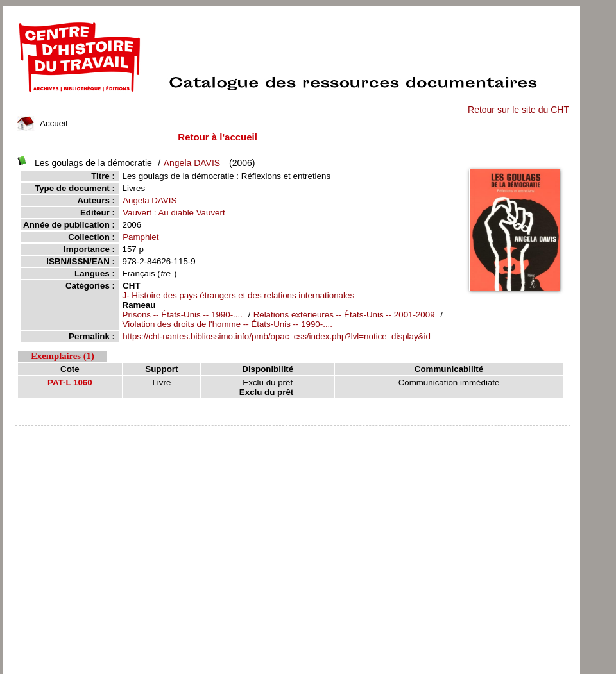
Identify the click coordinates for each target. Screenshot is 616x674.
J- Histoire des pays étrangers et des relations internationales (239, 295)
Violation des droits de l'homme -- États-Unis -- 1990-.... (228, 324)
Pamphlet (141, 237)
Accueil (42, 123)
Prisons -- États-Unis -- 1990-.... (183, 315)
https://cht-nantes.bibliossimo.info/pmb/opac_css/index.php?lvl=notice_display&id (277, 336)
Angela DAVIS (192, 163)
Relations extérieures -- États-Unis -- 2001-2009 (344, 315)
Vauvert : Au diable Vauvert (174, 213)
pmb (293, 434)
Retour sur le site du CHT (518, 110)
